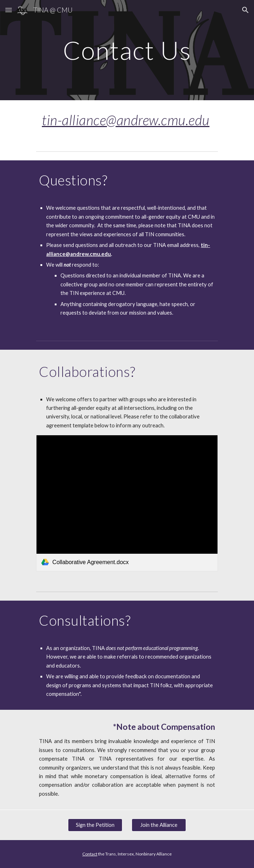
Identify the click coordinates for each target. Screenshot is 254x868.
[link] (127, 503)
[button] (9, 10)
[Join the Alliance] (159, 825)
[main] (127, 50)
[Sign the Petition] (95, 825)
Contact (90, 854)
